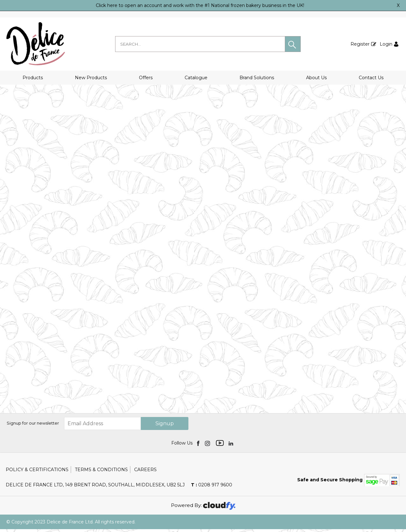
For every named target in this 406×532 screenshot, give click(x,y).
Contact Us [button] (371, 78)
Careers (145, 472)
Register (360, 44)
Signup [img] (165, 426)
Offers (146, 78)
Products (33, 78)
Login (386, 44)
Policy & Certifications (37, 472)
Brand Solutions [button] (257, 78)
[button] (293, 44)
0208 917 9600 (212, 488)
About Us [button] (316, 78)
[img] (199, 446)
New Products (91, 78)
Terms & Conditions (101, 472)
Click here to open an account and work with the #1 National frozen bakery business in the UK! (200, 5)
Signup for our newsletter (33, 426)
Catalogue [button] (196, 78)
